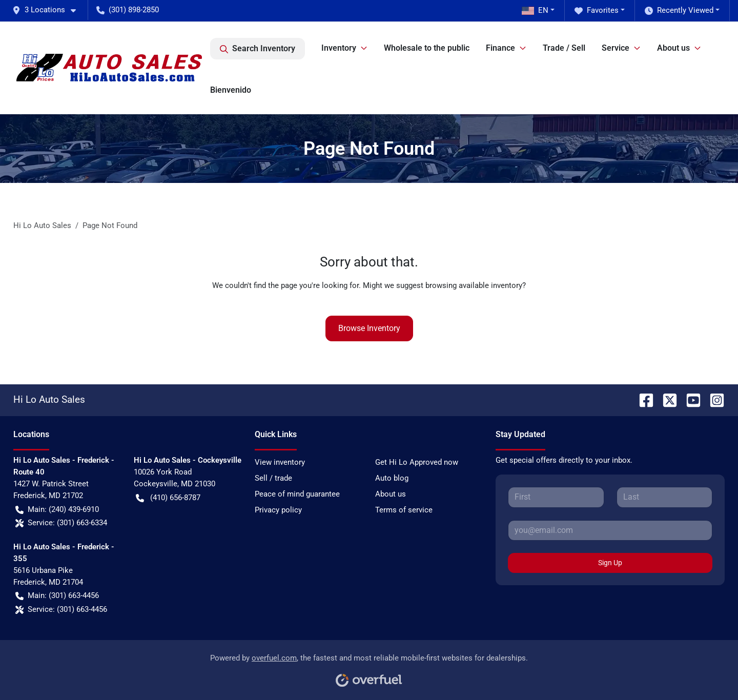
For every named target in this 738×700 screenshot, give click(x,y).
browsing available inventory (474, 285)
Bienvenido (231, 90)
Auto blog (392, 478)
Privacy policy (278, 510)
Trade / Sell (564, 48)
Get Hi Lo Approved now (417, 462)
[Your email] (610, 530)
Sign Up (610, 563)
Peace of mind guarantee (297, 494)
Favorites (597, 11)
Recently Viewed (679, 11)
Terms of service (404, 510)
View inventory (280, 462)
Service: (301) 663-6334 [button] (61, 523)
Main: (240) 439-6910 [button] (57, 510)
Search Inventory (258, 49)
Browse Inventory (369, 328)
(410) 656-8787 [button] (168, 498)
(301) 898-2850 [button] (128, 10)
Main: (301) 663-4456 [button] (57, 596)
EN (535, 10)
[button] (48, 10)
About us (391, 494)
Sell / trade (273, 478)
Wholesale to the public (427, 48)
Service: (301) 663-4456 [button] (61, 610)
